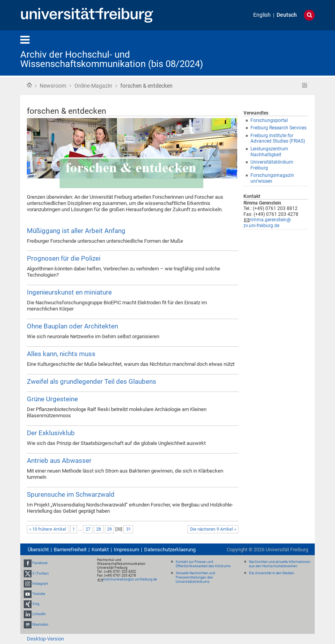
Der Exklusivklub (51, 433)
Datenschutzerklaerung (170, 550)
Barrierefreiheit (70, 550)
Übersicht (38, 550)
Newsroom (53, 86)
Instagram (40, 584)
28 (99, 529)
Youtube (39, 594)
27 (88, 529)
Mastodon (40, 625)
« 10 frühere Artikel (48, 529)
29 (109, 529)
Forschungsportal (269, 120)
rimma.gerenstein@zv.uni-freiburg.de (267, 223)
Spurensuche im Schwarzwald (71, 494)
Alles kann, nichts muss (61, 354)
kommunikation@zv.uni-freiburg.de (130, 579)
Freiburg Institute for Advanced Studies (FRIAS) (278, 139)
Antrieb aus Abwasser (59, 461)
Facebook (40, 563)
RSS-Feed (305, 86)
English (262, 15)
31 (129, 529)
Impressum (126, 550)
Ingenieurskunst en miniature (69, 292)
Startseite (29, 85)
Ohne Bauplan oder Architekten (72, 326)
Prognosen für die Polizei (64, 258)
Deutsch (287, 15)
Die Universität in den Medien (272, 573)
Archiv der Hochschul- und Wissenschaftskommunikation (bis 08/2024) (112, 59)
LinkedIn (39, 614)
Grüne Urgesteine (52, 399)
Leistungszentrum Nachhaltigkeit (269, 152)
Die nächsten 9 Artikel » (213, 529)
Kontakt (100, 550)
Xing (36, 604)
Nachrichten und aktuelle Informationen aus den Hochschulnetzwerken (280, 564)
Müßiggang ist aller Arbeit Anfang (76, 231)
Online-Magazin (93, 86)
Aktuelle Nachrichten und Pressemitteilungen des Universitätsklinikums (195, 577)
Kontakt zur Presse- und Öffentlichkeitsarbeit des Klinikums (203, 564)
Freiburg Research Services (279, 128)
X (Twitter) (41, 573)
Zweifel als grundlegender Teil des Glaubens (92, 381)
